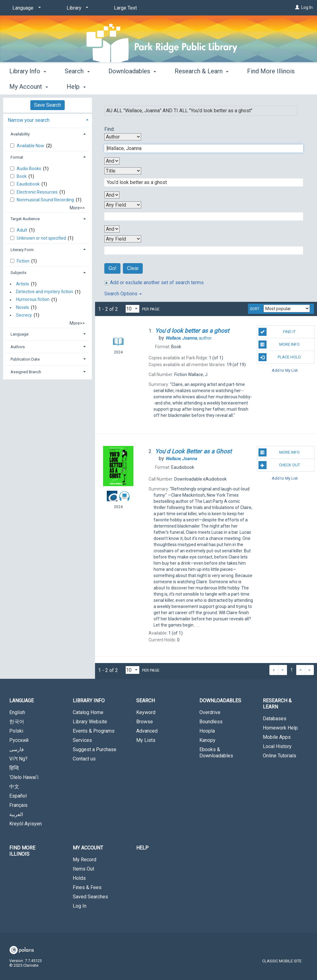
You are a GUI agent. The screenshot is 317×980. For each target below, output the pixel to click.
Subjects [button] (18, 273)
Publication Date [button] (25, 359)
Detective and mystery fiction (45, 292)
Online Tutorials (280, 756)
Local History (277, 746)
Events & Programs (94, 731)
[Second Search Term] (200, 182)
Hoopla (207, 731)
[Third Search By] (123, 205)
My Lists (146, 740)
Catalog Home (88, 712)
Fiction (24, 261)
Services (82, 740)
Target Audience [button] (25, 219)
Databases (275, 719)
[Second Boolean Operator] (112, 195)
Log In (307, 7)
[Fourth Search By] (123, 239)
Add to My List (285, 370)
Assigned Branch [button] (26, 372)
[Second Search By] (123, 171)
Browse (145, 722)
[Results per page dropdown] (132, 309)
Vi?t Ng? (18, 759)
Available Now (31, 146)
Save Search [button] (48, 105)
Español (18, 796)
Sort (255, 309)
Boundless (211, 722)
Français (18, 805)
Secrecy (24, 315)
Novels (23, 307)
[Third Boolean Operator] (112, 229)
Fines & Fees (87, 887)
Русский (19, 740)
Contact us (84, 759)
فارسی (17, 749)
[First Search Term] (200, 148)
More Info (279, 344)
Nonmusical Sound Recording (46, 200)
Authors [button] (18, 347)
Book (22, 176)
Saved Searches (90, 897)
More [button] (259, 87)
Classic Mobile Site (282, 961)
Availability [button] (20, 134)
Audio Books (29, 169)
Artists (23, 284)
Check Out (279, 465)
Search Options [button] (123, 294)
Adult (22, 230)
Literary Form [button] (22, 250)
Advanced (147, 731)
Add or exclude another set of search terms (154, 282)
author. (189, 338)
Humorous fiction (33, 300)
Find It (277, 332)
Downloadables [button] (132, 86)
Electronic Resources (38, 192)
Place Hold (280, 357)
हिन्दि (14, 768)
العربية (16, 814)
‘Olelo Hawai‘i (24, 777)
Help (142, 848)
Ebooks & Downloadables (216, 753)
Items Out (83, 869)
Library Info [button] (28, 86)
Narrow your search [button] (29, 120)
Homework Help (280, 728)
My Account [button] (88, 848)
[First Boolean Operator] (112, 161)
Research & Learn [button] (202, 86)
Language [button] (20, 334)
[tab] (48, 120)
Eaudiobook (29, 184)
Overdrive (210, 712)
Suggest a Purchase (95, 749)
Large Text (125, 8)
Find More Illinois (22, 851)
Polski (16, 731)
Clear (133, 268)
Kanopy (207, 740)
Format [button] (17, 157)
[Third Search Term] (200, 216)
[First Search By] (123, 137)
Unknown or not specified (42, 238)
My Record (85, 860)
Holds (79, 878)
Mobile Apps (277, 737)
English (17, 712)
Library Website (90, 722)
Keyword (146, 712)
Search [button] (77, 86)
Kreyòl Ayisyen (26, 824)
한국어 (17, 722)
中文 (14, 787)
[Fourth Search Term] (200, 250)
